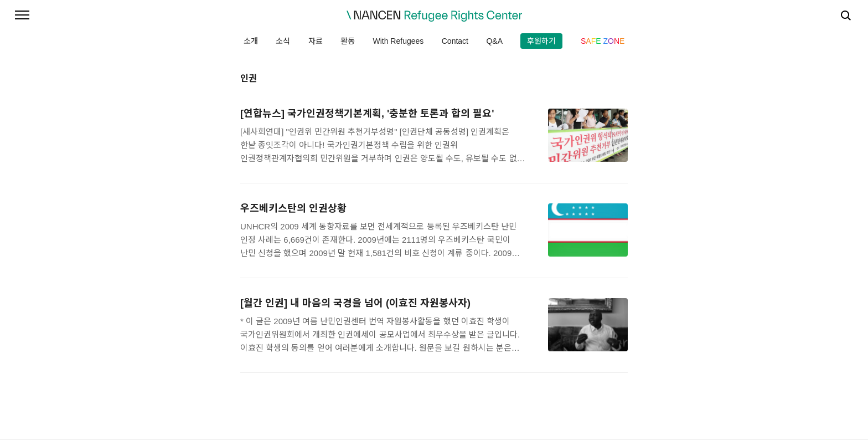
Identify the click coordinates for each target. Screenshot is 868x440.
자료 (316, 41)
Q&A (494, 41)
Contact (455, 41)
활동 (348, 41)
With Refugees (398, 41)
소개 (251, 41)
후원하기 (541, 41)
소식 (283, 41)
